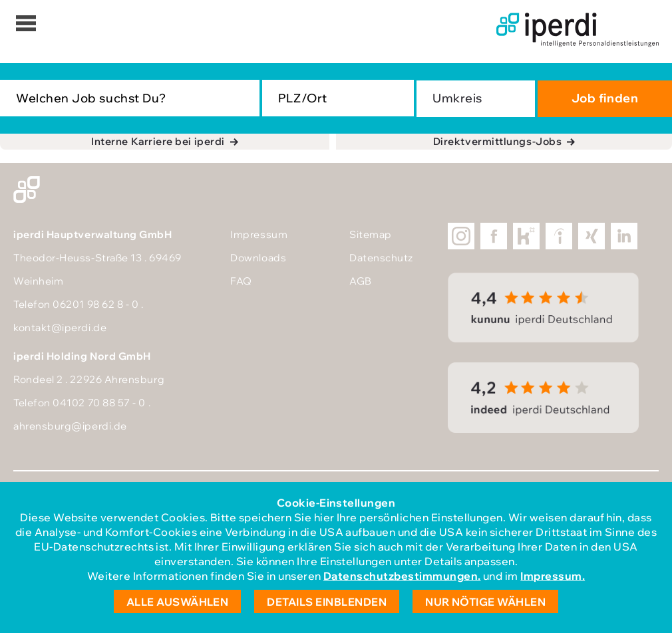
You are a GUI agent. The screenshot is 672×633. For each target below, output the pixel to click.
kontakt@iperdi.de (60, 327)
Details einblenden (327, 602)
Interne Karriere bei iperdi (158, 141)
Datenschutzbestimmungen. (402, 576)
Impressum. (553, 576)
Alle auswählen (178, 602)
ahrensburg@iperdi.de (70, 426)
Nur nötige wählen (485, 602)
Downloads (258, 258)
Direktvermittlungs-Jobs (497, 141)
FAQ (241, 281)
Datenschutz (381, 258)
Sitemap (371, 234)
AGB (361, 281)
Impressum (259, 234)
